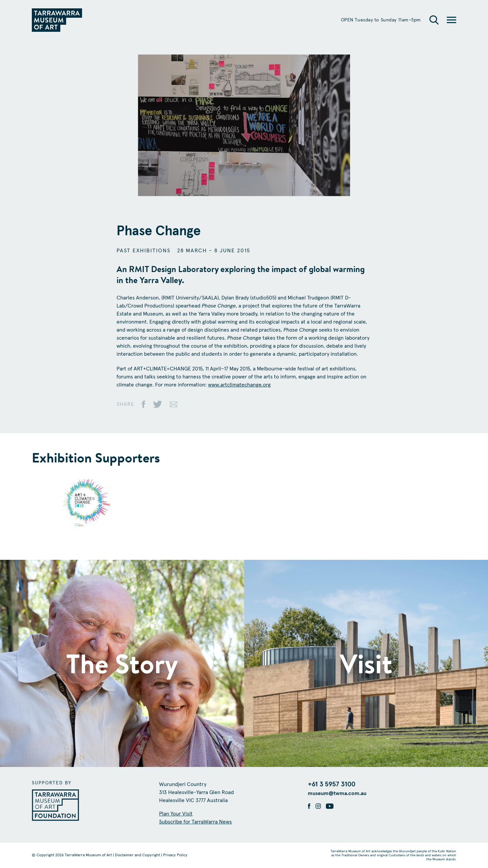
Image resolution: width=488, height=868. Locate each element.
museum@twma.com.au (337, 793)
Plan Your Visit (176, 814)
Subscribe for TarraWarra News (195, 822)
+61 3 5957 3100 (332, 784)
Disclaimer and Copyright (137, 855)
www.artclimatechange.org (239, 385)
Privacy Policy (175, 855)
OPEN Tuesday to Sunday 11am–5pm (381, 20)
